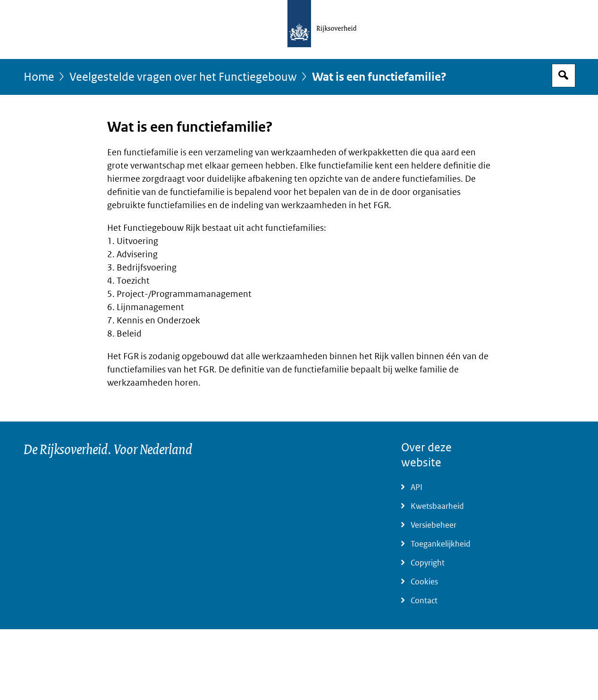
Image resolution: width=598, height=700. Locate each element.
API (417, 487)
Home (39, 77)
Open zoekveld (564, 76)
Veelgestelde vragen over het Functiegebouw (183, 77)
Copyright (428, 563)
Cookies (424, 582)
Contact (424, 601)
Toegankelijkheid (441, 544)
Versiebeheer (434, 525)
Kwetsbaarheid (437, 506)
